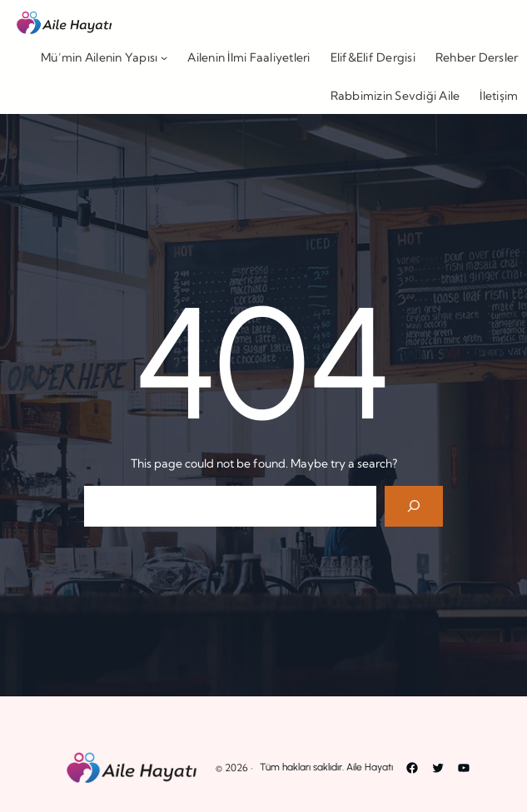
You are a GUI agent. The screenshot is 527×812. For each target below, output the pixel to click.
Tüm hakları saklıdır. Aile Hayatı (326, 767)
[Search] (414, 506)
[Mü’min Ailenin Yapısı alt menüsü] (164, 57)
